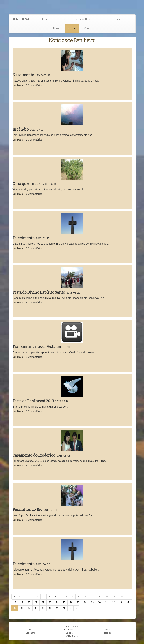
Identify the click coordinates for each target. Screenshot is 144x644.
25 (64, 602)
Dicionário (31, 633)
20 (29, 602)
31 (106, 602)
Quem (88, 28)
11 (86, 597)
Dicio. (105, 19)
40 (50, 608)
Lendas (108, 630)
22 (43, 602)
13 (100, 597)
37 (29, 608)
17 (128, 597)
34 (128, 602)
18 (15, 602)
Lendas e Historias (85, 19)
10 (79, 597)
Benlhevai (61, 19)
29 (92, 602)
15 (114, 597)
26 (71, 602)
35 (15, 608)
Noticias (72, 28)
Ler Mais (18, 85)
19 (22, 602)
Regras (108, 633)
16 (121, 597)
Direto (56, 28)
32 (114, 602)
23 (50, 602)
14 (107, 597)
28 (85, 602)
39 (43, 608)
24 (57, 602)
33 (121, 602)
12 (93, 597)
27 (78, 602)
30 (99, 602)
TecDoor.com (72, 627)
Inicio (45, 19)
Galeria (120, 19)
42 (64, 608)
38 (36, 608)
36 (22, 608)
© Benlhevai (72, 636)
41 (57, 608)
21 (36, 602)
